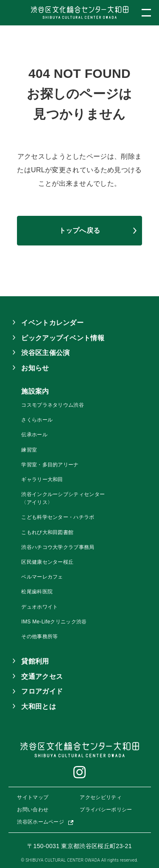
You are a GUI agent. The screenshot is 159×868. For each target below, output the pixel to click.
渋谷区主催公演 (45, 353)
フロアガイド (42, 691)
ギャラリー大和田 (42, 479)
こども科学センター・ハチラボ (58, 517)
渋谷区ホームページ (40, 822)
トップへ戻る (80, 230)
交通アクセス (42, 676)
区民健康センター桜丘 (47, 562)
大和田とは (39, 707)
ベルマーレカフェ (42, 577)
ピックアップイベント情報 (63, 338)
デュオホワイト (39, 607)
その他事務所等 (39, 637)
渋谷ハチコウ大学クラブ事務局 (58, 547)
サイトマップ (33, 797)
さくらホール (37, 420)
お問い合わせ (33, 810)
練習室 (29, 450)
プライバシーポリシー (106, 810)
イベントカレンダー (52, 323)
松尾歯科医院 (37, 592)
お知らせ (35, 368)
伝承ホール (34, 435)
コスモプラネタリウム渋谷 (53, 405)
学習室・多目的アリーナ (50, 465)
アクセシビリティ (101, 797)
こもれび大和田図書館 (47, 532)
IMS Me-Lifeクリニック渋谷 (54, 622)
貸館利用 (35, 661)
